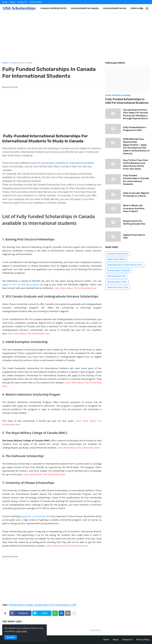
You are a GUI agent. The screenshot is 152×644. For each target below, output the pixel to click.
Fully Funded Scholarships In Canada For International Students (136, 180)
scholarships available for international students (67, 163)
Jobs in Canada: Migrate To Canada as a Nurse (136, 195)
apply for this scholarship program (21, 284)
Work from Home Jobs (118, 287)
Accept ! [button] (11, 637)
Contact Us (22, 2)
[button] (141, 8)
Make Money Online (116, 259)
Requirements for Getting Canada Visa (134, 222)
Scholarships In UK (44, 605)
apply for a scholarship (34, 516)
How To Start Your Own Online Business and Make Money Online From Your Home (136, 165)
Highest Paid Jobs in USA (134, 236)
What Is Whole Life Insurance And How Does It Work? (134, 208)
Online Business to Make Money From (125, 265)
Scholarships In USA (66, 605)
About (12, 2)
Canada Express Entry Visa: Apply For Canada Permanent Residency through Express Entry (136, 114)
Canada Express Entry (118, 254)
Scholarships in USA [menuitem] (115, 8)
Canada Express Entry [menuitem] (54, 8)
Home (5, 2)
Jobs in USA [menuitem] (137, 8)
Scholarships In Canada (21, 63)
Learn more (22, 631)
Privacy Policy (36, 2)
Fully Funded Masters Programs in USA (135, 129)
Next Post (95, 630)
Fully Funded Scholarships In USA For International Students (127, 101)
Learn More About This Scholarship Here (75, 288)
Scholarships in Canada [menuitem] (85, 8)
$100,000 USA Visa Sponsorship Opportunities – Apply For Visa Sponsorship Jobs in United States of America (136, 146)
